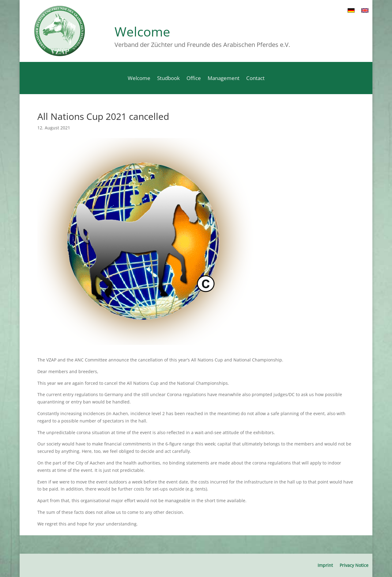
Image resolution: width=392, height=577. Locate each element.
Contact (255, 79)
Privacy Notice (354, 565)
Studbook (168, 79)
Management (224, 79)
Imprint (325, 565)
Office (194, 79)
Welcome (139, 79)
